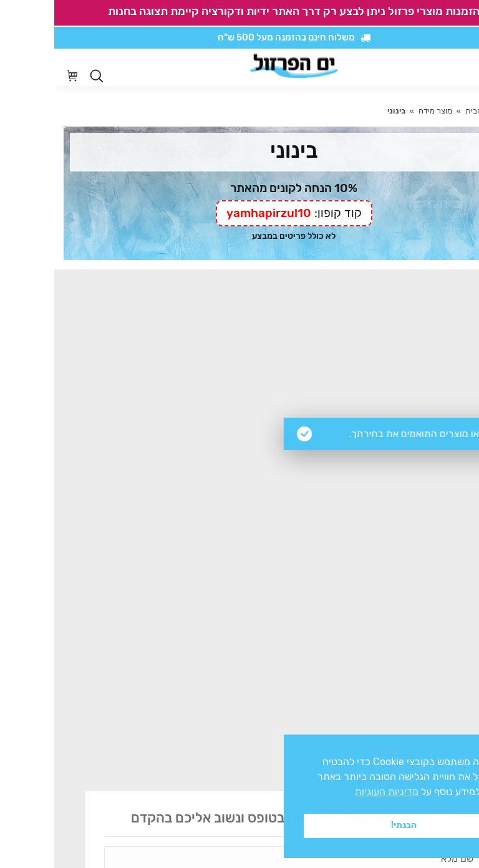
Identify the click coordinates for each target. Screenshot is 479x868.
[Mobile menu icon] (460, 67)
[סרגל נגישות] (433, 68)
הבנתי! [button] (350, 825)
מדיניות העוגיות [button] (332, 792)
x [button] (458, 744)
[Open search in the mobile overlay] (42, 76)
